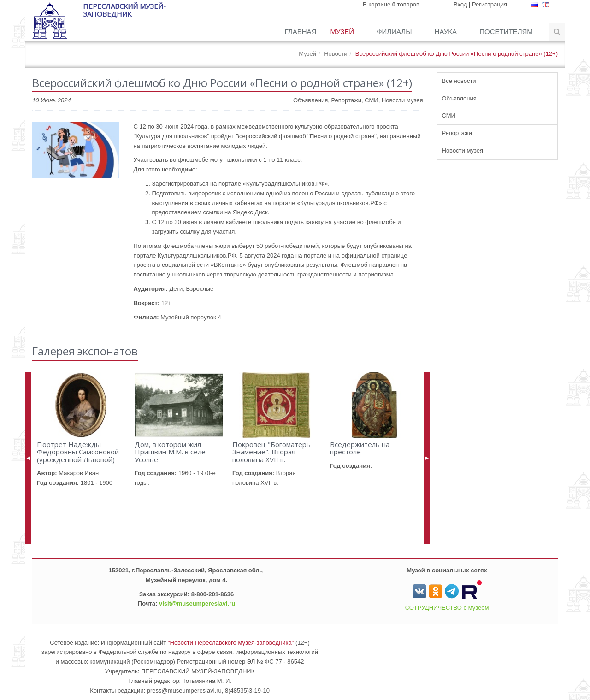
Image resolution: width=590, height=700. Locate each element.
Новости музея (463, 150)
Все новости (459, 81)
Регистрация (490, 4)
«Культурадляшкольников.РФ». (286, 184)
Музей (343, 32)
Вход (460, 4)
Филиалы (395, 32)
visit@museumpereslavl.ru (197, 603)
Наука (447, 32)
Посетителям (507, 32)
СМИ (449, 115)
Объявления (459, 98)
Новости (336, 54)
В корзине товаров (391, 4)
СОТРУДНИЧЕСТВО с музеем (447, 608)
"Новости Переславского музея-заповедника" (231, 643)
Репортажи (457, 133)
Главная (301, 32)
